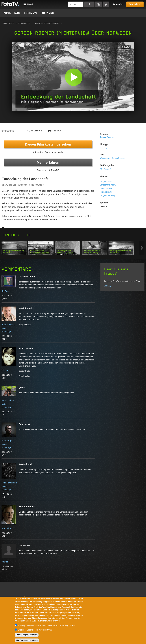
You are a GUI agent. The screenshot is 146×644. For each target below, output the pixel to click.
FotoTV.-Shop (47, 13)
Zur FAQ (108, 286)
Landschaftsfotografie (46, 23)
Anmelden (118, 4)
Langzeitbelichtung (108, 195)
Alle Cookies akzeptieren (27, 640)
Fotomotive (24, 23)
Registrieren (135, 4)
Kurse (17, 13)
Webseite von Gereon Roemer (112, 158)
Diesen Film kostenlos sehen (48, 144)
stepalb (5, 562)
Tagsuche (106, 4)
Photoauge (7, 441)
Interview (104, 148)
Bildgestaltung (106, 181)
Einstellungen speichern (27, 635)
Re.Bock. (6, 291)
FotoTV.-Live (30, 13)
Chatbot (21, 630)
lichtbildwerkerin (9, 483)
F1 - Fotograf (105, 169)
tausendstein (8, 400)
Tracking (21, 625)
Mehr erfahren (48, 162)
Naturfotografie (106, 188)
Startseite (8, 23)
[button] (74, 77)
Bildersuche (98, 4)
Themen (7, 13)
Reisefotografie (106, 192)
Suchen (89, 4)
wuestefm (6, 528)
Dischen (5, 370)
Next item (142, 248)
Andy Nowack (8, 325)
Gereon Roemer (107, 137)
